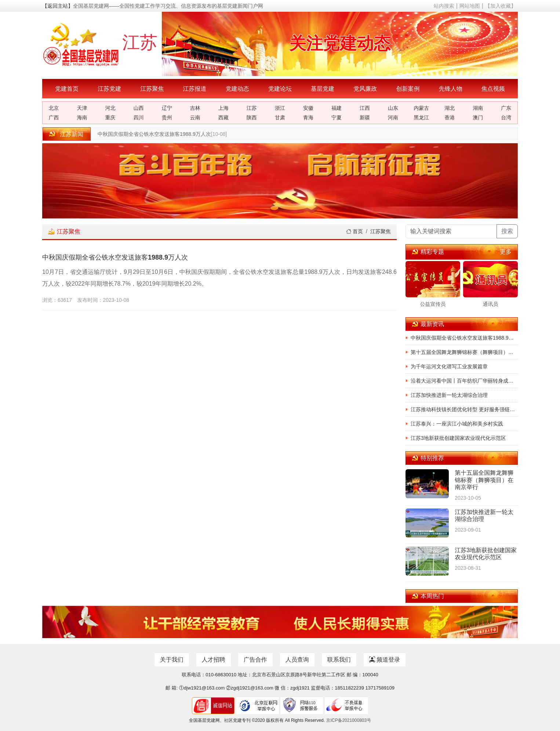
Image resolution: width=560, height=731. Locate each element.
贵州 (167, 117)
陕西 (252, 117)
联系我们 (339, 660)
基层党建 (323, 89)
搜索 (507, 231)
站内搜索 (444, 6)
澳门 (478, 117)
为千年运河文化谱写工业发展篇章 (449, 366)
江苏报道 (195, 89)
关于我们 (172, 660)
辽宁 (167, 108)
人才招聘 (214, 660)
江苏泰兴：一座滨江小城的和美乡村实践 (457, 424)
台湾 (506, 117)
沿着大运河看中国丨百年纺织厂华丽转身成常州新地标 (464, 381)
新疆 (365, 117)
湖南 (478, 108)
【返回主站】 (58, 6)
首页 (354, 231)
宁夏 (337, 117)
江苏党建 (109, 89)
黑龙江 (421, 117)
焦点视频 (493, 89)
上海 (223, 108)
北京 (54, 108)
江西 (365, 108)
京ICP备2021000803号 (348, 720)
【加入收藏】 (501, 6)
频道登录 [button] (385, 660)
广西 (54, 117)
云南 (195, 117)
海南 (82, 117)
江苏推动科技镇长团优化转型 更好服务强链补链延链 (464, 409)
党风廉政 (365, 89)
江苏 (252, 108)
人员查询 (297, 660)
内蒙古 (421, 108)
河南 (393, 117)
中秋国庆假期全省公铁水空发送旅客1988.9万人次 (154, 134)
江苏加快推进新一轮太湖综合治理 (449, 395)
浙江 (280, 108)
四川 (139, 117)
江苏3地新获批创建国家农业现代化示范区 (458, 438)
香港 (450, 117)
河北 (110, 108)
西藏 (223, 117)
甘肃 (280, 117)
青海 (308, 117)
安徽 (308, 108)
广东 (506, 108)
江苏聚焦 (152, 89)
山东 (393, 108)
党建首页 (67, 89)
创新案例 (408, 89)
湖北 (450, 108)
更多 (506, 252)
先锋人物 (451, 89)
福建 (337, 108)
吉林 (195, 108)
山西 (139, 108)
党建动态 (237, 89)
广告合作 (255, 660)
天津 (82, 108)
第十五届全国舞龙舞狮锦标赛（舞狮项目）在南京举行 (464, 352)
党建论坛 (280, 89)
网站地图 (470, 6)
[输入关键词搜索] (451, 231)
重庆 (110, 117)
